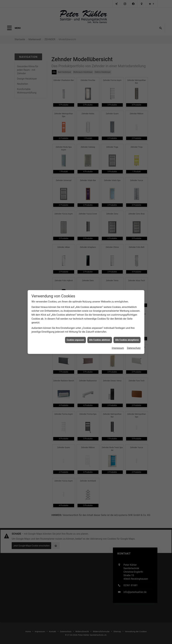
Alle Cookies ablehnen (100, 287)
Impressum (118, 295)
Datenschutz (134, 295)
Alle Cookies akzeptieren (127, 287)
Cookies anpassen (75, 287)
